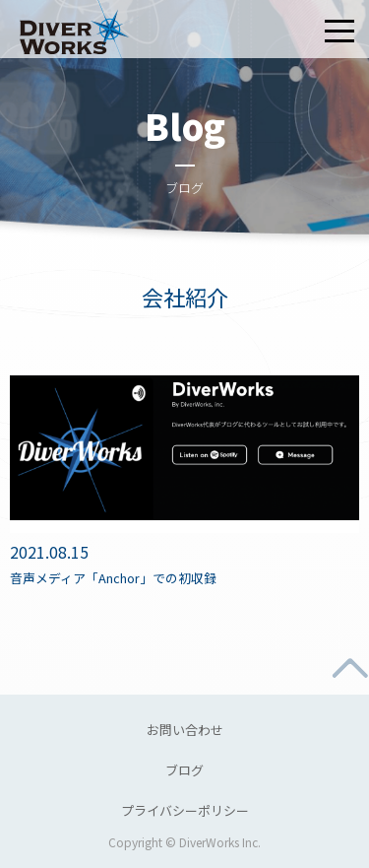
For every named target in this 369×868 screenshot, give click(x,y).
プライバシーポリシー (185, 810)
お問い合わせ (185, 730)
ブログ (184, 770)
